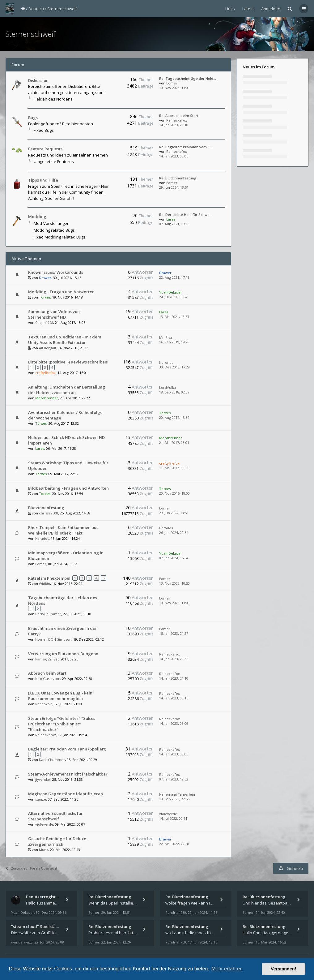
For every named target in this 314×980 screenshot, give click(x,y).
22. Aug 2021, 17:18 (174, 277)
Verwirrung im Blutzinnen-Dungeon (63, 654)
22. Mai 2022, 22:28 (174, 844)
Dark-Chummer (48, 614)
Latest (248, 9)
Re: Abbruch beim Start (179, 116)
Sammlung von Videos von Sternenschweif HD (54, 314)
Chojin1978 (44, 322)
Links (230, 9)
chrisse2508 (49, 513)
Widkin (45, 584)
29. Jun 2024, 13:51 (174, 187)
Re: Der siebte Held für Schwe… (186, 215)
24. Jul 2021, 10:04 (173, 297)
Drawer (45, 278)
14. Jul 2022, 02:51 (173, 818)
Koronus (166, 362)
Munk (44, 850)
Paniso (41, 659)
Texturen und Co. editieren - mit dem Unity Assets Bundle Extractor (65, 340)
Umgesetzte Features (54, 161)
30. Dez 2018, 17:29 (174, 367)
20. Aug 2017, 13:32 (174, 417)
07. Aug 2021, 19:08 (174, 224)
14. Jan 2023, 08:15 (174, 698)
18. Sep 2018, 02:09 (174, 392)
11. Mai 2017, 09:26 (174, 468)
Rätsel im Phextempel (49, 578)
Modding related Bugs (54, 230)
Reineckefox (177, 120)
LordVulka (168, 387)
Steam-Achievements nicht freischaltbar (68, 774)
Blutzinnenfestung (46, 508)
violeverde (44, 824)
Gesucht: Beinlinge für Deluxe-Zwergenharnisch (58, 841)
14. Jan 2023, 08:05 (174, 156)
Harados (42, 538)
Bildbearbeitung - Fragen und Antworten (68, 488)
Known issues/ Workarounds (56, 272)
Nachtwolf (44, 704)
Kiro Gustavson (48, 679)
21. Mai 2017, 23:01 (174, 443)
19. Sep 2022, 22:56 (174, 799)
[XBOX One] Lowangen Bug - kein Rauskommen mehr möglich (60, 696)
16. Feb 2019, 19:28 (174, 342)
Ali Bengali (47, 348)
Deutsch (36, 9)
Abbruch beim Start (47, 673)
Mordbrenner (47, 398)
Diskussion (38, 80)
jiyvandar (43, 779)
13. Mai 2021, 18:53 (174, 317)
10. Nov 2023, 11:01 (174, 88)
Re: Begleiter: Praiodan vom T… (186, 147)
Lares (171, 219)
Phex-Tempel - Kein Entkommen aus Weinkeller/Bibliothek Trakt (63, 530)
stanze (41, 799)
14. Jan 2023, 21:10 (174, 125)
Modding (37, 217)
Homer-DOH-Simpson (53, 639)
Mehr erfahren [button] (227, 969)
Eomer (172, 83)
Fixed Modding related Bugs (60, 237)
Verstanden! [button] (283, 969)
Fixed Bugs (44, 130)
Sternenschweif (62, 9)
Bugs (33, 118)
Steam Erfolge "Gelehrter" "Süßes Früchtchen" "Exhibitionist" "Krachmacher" (62, 724)
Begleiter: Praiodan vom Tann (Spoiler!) (67, 749)
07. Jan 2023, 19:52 (174, 779)
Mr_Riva (166, 337)
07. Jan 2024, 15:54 (174, 558)
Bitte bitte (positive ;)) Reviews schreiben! (68, 362)
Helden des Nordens (53, 99)
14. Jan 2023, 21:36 (174, 659)
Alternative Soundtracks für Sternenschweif (55, 816)
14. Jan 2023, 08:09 (174, 723)
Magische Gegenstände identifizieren (66, 794)
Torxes (45, 297)
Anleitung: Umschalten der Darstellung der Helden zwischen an (67, 390)
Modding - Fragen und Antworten (61, 292)
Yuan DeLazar (171, 292)
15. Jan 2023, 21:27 (174, 633)
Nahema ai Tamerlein (177, 794)
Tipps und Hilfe (43, 180)
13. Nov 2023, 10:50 (174, 583)
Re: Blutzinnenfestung (178, 178)
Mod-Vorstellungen (52, 223)
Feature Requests (45, 149)
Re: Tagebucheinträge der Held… (188, 78)
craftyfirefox (45, 373)
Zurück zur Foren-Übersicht (31, 868)
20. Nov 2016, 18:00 (174, 493)
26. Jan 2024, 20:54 (174, 533)
